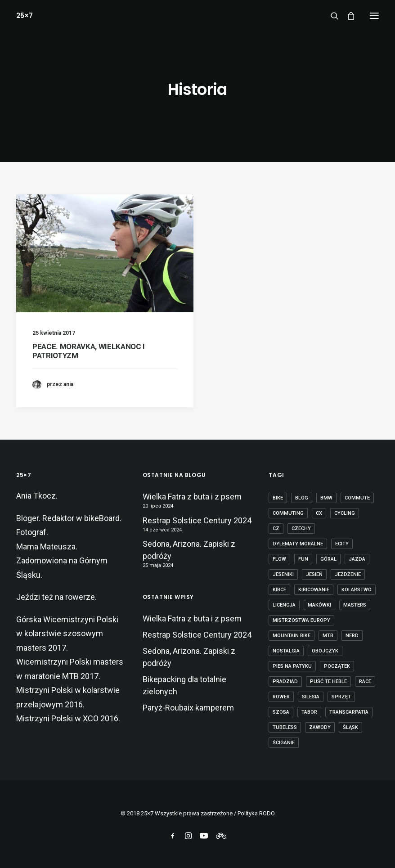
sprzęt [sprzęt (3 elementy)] (341, 697)
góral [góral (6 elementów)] (328, 559)
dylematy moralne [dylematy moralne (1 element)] (298, 544)
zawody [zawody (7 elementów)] (320, 727)
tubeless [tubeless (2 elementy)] (285, 727)
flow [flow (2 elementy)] (279, 559)
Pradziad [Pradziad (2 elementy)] (285, 681)
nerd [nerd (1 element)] (352, 636)
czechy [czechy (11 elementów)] (301, 528)
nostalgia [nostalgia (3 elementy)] (286, 651)
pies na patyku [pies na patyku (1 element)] (292, 666)
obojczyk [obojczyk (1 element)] (325, 651)
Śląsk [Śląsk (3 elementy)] (350, 727)
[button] (374, 16)
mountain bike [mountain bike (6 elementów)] (292, 636)
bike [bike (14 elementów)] (278, 498)
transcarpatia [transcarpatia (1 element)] (349, 712)
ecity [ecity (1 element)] (342, 544)
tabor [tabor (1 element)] (309, 712)
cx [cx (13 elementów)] (319, 513)
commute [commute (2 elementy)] (357, 498)
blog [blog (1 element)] (302, 498)
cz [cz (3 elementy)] (276, 528)
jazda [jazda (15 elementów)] (357, 559)
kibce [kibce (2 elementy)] (279, 590)
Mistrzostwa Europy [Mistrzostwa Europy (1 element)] (301, 620)
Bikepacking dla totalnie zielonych (184, 685)
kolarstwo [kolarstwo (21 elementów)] (357, 590)
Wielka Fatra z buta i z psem (192, 497)
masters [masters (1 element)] (355, 605)
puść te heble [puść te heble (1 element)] (328, 681)
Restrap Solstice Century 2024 (197, 520)
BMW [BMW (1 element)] (326, 498)
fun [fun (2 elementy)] (303, 559)
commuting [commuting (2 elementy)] (288, 513)
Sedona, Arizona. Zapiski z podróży (189, 550)
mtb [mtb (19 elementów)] (328, 636)
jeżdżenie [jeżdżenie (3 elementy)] (348, 574)
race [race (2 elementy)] (365, 681)
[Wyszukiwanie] (331, 16)
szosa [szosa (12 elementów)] (281, 712)
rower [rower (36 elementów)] (281, 697)
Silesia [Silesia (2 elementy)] (311, 697)
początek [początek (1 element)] (337, 666)
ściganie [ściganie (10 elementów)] (284, 743)
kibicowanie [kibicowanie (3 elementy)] (314, 590)
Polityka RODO (256, 813)
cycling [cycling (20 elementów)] (345, 513)
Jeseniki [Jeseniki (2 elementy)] (283, 574)
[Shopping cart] (347, 16)
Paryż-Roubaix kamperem (188, 708)
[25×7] (25, 16)
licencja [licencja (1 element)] (284, 605)
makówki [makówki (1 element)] (319, 605)
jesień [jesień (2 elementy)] (314, 574)
